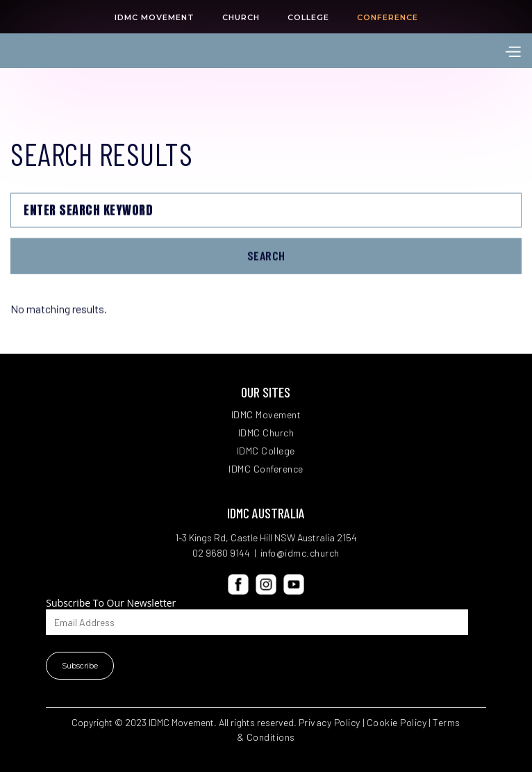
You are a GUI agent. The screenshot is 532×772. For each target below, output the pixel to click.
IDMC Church (266, 433)
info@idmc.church (300, 553)
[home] (90, 51)
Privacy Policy (330, 722)
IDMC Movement (266, 415)
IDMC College (266, 451)
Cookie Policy (397, 722)
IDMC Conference (266, 469)
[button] (513, 50)
